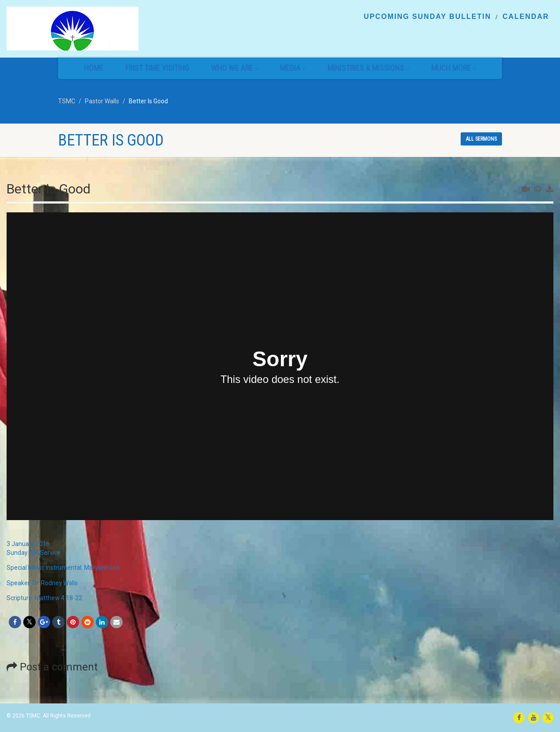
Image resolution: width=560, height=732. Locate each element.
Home (94, 68)
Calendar (526, 17)
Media (293, 68)
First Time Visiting (157, 68)
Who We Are (235, 68)
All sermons (481, 139)
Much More (454, 68)
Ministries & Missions (368, 68)
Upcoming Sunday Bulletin (427, 17)
